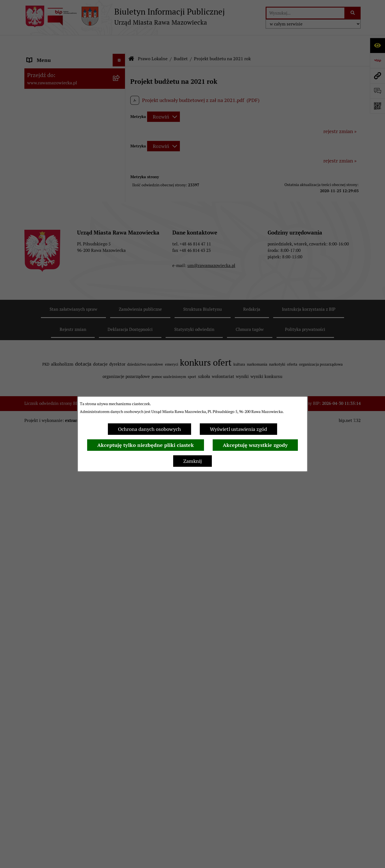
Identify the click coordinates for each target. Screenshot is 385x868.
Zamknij (192, 461)
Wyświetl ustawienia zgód (238, 429)
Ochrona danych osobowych (149, 429)
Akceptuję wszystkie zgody (255, 445)
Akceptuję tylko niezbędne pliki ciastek (146, 445)
